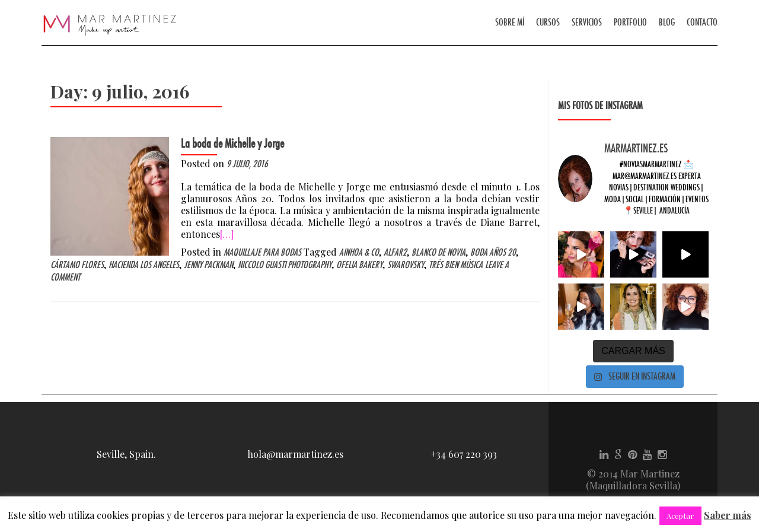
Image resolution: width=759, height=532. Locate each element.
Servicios (587, 22)
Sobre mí (510, 22)
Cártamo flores (77, 265)
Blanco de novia (439, 252)
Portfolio (630, 22)
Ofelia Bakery (359, 265)
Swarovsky (406, 265)
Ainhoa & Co (359, 252)
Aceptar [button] (680, 516)
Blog (667, 22)
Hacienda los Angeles (144, 265)
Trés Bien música (456, 265)
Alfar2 (395, 252)
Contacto (702, 22)
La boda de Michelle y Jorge (232, 144)
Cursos (548, 22)
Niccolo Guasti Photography (285, 265)
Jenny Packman (208, 265)
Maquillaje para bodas (262, 252)
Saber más (728, 515)
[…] (227, 234)
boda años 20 (493, 252)
